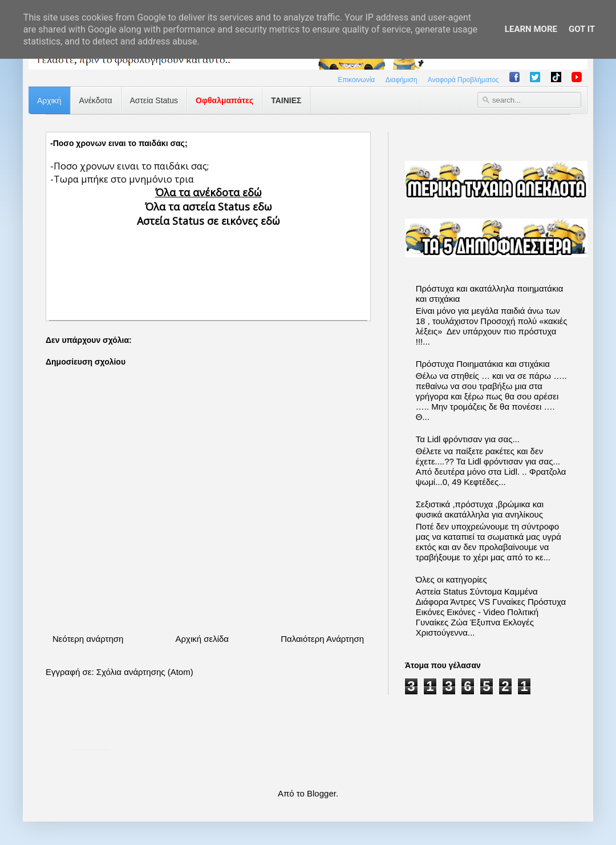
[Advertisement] (208, 264)
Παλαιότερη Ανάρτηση (322, 639)
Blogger (321, 793)
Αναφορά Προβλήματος (463, 80)
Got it (582, 29)
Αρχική (49, 100)
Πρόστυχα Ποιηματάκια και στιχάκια (483, 364)
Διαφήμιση (402, 80)
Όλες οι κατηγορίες (451, 579)
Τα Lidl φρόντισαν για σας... (468, 439)
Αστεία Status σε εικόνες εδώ (208, 221)
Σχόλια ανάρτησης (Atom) (145, 672)
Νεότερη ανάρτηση (88, 639)
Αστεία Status (154, 100)
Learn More (531, 29)
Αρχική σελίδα (202, 639)
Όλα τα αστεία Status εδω (208, 207)
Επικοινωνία (356, 80)
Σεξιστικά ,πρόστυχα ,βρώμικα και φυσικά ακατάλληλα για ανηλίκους (480, 509)
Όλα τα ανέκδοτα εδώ (208, 192)
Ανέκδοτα (96, 100)
